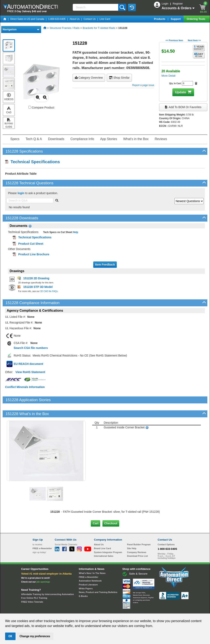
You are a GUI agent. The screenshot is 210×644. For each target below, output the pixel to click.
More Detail (168, 76)
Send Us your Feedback (61, 610)
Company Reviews (137, 538)
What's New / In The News (92, 559)
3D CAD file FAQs (49, 291)
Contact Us (89, 19)
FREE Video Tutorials (32, 588)
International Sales (104, 542)
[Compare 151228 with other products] (30, 107)
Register (178, 4)
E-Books (83, 582)
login (21, 193)
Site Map (41, 610)
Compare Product (41, 108)
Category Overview (89, 78)
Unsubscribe (83, 610)
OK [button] (10, 636)
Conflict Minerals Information (25, 387)
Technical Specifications (33, 162)
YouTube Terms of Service (158, 610)
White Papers (86, 574)
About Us (75, 19)
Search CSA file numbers (31, 348)
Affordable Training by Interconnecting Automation (48, 580)
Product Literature (88, 571)
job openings (43, 568)
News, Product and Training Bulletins (98, 578)
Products (160, 19)
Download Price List (137, 542)
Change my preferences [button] (35, 636)
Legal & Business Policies (128, 610)
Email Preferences (102, 610)
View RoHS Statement (30, 372)
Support (176, 19)
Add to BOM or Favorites (183, 107)
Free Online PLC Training (34, 584)
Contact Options (166, 531)
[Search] (96, 7)
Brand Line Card (103, 534)
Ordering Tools (196, 19)
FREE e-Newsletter (89, 563)
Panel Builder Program (139, 531)
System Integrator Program (108, 538)
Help (75, 232)
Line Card (105, 19)
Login (165, 4)
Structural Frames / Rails (65, 28)
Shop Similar (119, 78)
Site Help (132, 534)
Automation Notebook (90, 567)
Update (181, 92)
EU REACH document (28, 364)
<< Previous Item (174, 40)
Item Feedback (105, 265)
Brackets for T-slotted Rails (99, 28)
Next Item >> (194, 40)
